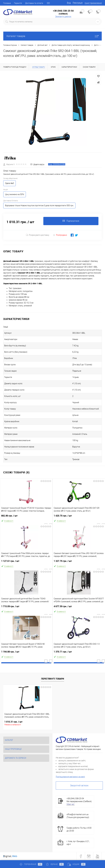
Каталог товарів (52, 36)
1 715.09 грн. (26, 607)
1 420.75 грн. (79, 517)
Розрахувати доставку (38, 235)
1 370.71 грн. (79, 653)
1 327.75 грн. (79, 562)
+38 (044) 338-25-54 (63, 11)
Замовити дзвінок (63, 16)
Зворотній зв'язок (79, 786)
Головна (7, 3)
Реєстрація (78, 3)
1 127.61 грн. (26, 562)
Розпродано (60, 235)
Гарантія (18, 3)
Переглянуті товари (53, 679)
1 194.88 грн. (26, 653)
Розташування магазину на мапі (70, 777)
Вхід (69, 3)
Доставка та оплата (34, 3)
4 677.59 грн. (79, 607)
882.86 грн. (26, 517)
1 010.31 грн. (13, 722)
